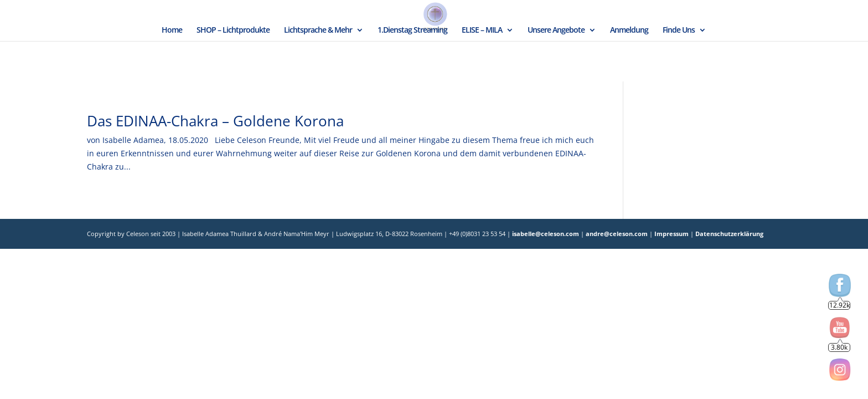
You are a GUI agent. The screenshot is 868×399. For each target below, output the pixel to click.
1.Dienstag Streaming (412, 30)
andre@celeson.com (617, 234)
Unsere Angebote (556, 30)
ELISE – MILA (482, 30)
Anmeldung (629, 30)
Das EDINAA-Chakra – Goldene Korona (215, 121)
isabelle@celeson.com (546, 234)
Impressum (672, 234)
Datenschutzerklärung (728, 234)
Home (172, 30)
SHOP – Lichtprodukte (233, 30)
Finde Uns (679, 30)
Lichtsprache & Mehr (318, 30)
